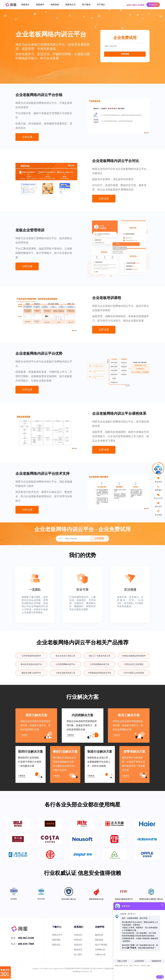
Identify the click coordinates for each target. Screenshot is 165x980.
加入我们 (78, 954)
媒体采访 (78, 950)
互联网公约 (100, 950)
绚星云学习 (57, 935)
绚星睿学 (40, 5)
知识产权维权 (101, 945)
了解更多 (24, 735)
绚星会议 (56, 945)
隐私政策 (99, 940)
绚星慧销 (55, 5)
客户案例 (86, 5)
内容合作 (78, 935)
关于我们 (101, 5)
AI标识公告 (100, 954)
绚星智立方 (71, 5)
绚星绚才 (25, 5)
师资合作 (78, 940)
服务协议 (99, 935)
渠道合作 (78, 945)
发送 (159, 977)
